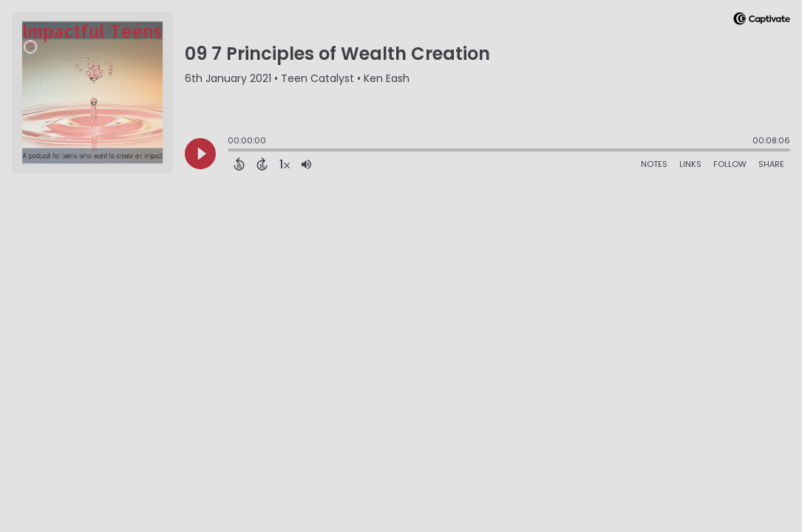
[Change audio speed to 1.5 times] (285, 164)
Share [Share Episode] (771, 164)
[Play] (200, 154)
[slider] (231, 151)
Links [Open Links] (690, 164)
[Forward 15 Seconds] (262, 164)
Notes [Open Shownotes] (654, 164)
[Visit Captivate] (762, 21)
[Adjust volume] (306, 164)
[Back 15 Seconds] (239, 164)
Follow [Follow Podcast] (730, 164)
